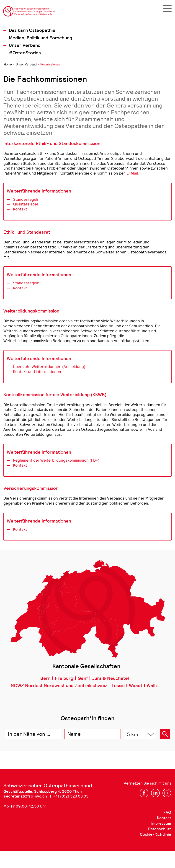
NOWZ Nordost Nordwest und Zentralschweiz (59, 686)
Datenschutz (160, 829)
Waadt (136, 686)
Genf (83, 678)
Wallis (153, 686)
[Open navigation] (167, 9)
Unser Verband (25, 45)
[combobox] (33, 734)
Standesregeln (26, 199)
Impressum (161, 824)
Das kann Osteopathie (32, 30)
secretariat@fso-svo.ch (25, 796)
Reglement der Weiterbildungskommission (56, 460)
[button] (165, 734)
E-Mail (132, 173)
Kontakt (20, 209)
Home (8, 64)
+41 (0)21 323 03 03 (71, 796)
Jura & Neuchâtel (111, 678)
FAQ (167, 812)
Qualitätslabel (25, 204)
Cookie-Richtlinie (156, 834)
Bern (45, 678)
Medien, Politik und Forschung (41, 38)
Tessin (118, 686)
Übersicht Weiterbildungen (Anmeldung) (49, 367)
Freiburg (64, 678)
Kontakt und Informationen (37, 372)
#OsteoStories (25, 53)
